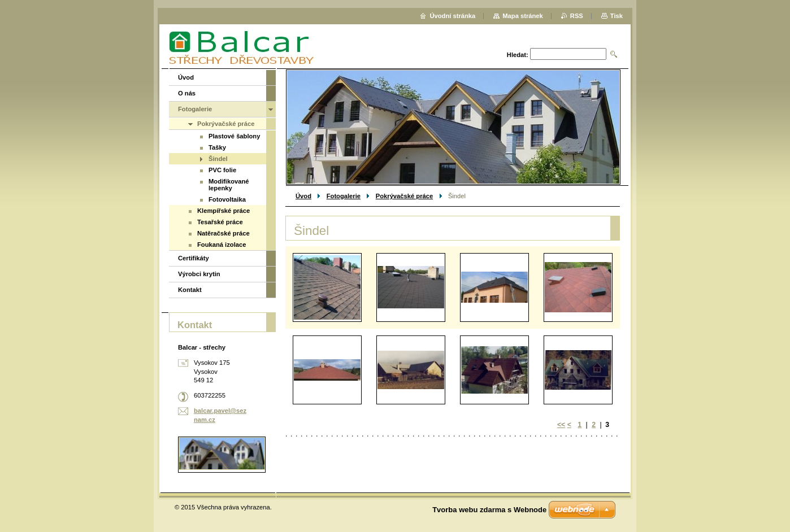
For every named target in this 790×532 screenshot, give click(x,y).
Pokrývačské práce (404, 196)
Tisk (617, 16)
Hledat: (518, 55)
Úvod (303, 196)
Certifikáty (194, 258)
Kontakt (190, 290)
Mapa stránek (523, 16)
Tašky (217, 147)
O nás (187, 93)
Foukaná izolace (222, 245)
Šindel (218, 159)
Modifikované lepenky (229, 185)
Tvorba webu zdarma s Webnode (489, 510)
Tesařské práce (220, 222)
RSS (577, 16)
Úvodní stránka (452, 16)
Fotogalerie (344, 196)
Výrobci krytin (199, 274)
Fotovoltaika (227, 199)
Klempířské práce (223, 211)
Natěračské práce (223, 233)
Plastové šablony (234, 136)
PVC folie (222, 170)
